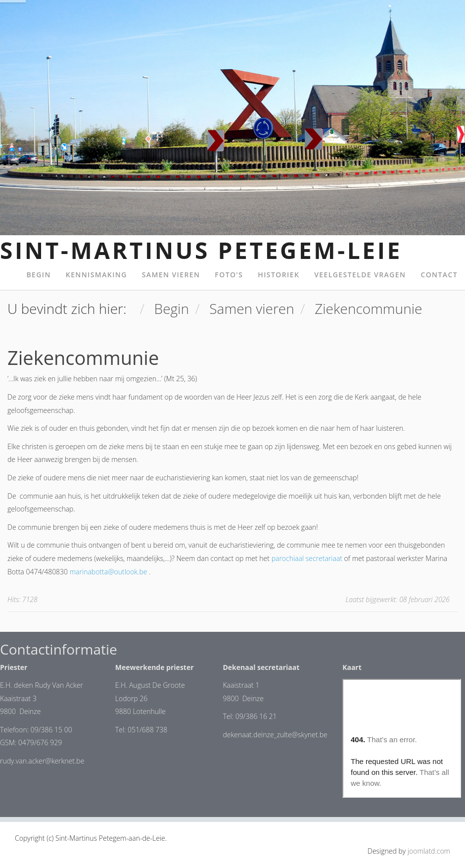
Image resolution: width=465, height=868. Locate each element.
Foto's (229, 275)
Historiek (279, 275)
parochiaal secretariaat (307, 558)
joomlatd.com (429, 851)
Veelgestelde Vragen (360, 275)
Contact (439, 275)
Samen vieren (171, 275)
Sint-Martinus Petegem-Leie (201, 250)
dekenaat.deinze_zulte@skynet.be (275, 735)
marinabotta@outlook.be (109, 572)
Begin (38, 275)
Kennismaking (96, 275)
